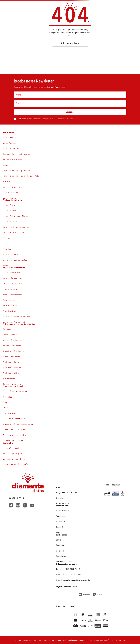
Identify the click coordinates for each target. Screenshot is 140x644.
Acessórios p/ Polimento (14, 351)
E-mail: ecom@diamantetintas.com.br (73, 580)
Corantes (7, 249)
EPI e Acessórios (10, 306)
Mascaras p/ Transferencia (15, 419)
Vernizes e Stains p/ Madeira (16, 227)
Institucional (63, 506)
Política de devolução (66, 562)
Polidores (7, 329)
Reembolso (61, 556)
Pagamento (61, 545)
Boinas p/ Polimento (12, 346)
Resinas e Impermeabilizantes (17, 154)
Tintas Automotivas (12, 273)
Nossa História (63, 511)
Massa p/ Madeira (11, 149)
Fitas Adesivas (9, 311)
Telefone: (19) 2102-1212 (68, 569)
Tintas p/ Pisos (10, 211)
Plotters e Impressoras (13, 441)
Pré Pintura (9, 133)
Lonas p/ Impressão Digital (15, 430)
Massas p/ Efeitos (11, 255)
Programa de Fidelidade (67, 493)
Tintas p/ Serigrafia (12, 448)
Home (59, 488)
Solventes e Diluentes (13, 187)
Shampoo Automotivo (12, 384)
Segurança (61, 533)
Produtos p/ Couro (11, 362)
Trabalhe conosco (64, 504)
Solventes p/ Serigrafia (13, 454)
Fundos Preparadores (13, 295)
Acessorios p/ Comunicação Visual (18, 424)
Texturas (7, 238)
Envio (59, 540)
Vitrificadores (9, 379)
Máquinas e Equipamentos (15, 260)
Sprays (6, 266)
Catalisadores (9, 300)
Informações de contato (68, 564)
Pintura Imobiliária (13, 200)
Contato (60, 498)
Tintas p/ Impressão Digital (15, 391)
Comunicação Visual (13, 386)
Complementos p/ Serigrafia (16, 464)
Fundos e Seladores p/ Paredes (17, 170)
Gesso (5, 165)
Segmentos (61, 516)
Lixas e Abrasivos (11, 192)
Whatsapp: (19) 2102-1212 (69, 574)
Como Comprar (63, 527)
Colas (5, 244)
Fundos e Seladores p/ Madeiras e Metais (22, 176)
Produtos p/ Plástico (12, 368)
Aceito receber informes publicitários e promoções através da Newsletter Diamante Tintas (45, 119)
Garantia (60, 551)
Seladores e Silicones (12, 159)
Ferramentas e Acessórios (14, 233)
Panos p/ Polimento (12, 357)
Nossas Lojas (62, 522)
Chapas (6, 402)
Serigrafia (8, 443)
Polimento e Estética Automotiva (19, 324)
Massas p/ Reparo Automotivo (16, 317)
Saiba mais (62, 535)
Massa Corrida (9, 138)
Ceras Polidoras (10, 335)
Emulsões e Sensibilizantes (15, 459)
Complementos (10, 198)
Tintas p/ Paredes (11, 205)
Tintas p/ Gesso (10, 222)
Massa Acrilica (9, 143)
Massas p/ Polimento (12, 340)
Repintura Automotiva (14, 268)
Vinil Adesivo (9, 397)
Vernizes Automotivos (13, 278)
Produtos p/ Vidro (11, 373)
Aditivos (7, 181)
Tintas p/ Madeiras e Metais (16, 216)
